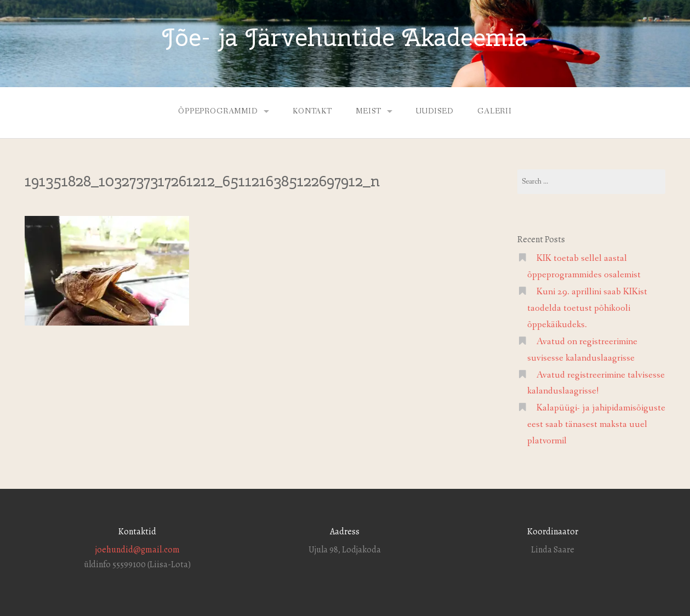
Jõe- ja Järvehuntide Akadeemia (345, 37)
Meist (368, 111)
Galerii (495, 111)
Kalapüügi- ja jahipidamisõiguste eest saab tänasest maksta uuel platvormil (596, 424)
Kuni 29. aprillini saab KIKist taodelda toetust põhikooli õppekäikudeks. (587, 308)
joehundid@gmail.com (138, 550)
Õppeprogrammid (218, 111)
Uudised (435, 111)
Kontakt (312, 111)
